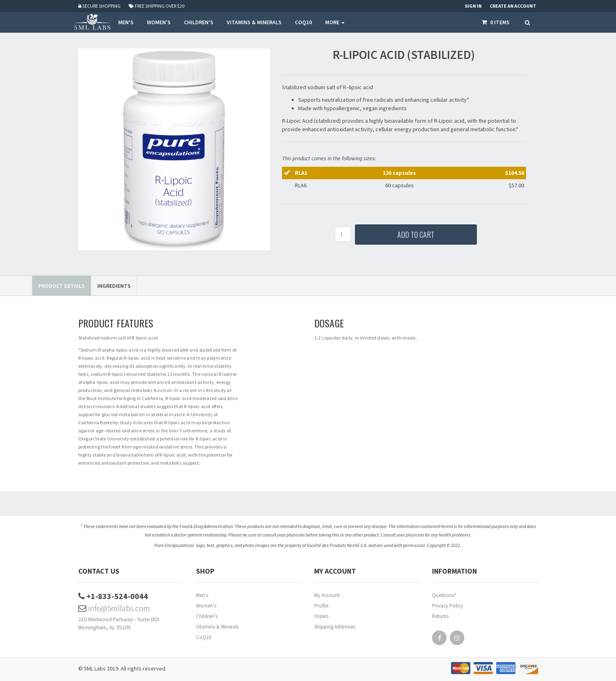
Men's (202, 595)
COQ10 (303, 22)
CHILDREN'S (199, 22)
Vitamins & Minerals (217, 627)
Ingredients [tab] (114, 286)
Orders (321, 616)
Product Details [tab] (62, 286)
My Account (327, 595)
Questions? (444, 595)
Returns (440, 616)
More (335, 22)
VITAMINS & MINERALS (254, 22)
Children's (207, 616)
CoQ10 (204, 637)
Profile (321, 606)
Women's (206, 606)
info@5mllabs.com (114, 608)
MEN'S (126, 22)
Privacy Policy (448, 606)
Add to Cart (416, 235)
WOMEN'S (159, 22)
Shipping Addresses (335, 627)
